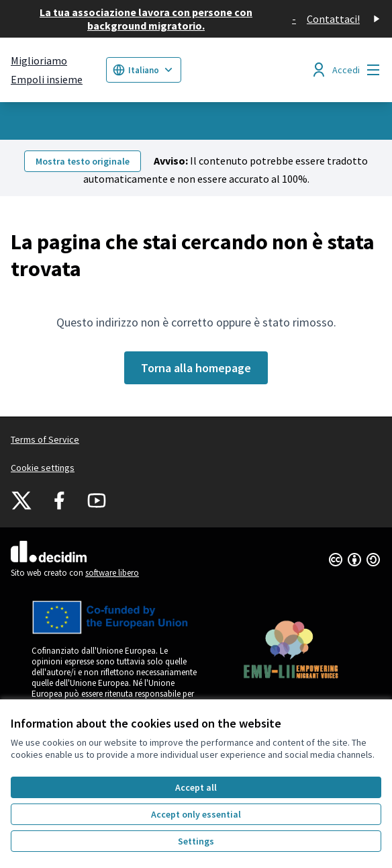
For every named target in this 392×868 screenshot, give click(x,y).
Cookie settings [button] (43, 468)
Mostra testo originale (83, 161)
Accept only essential (196, 814)
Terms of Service (45, 439)
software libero (112, 573)
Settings (196, 841)
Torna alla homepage (196, 368)
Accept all (196, 787)
